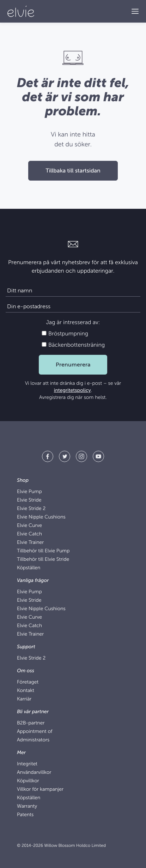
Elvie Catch (29, 534)
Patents (25, 815)
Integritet (27, 764)
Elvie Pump (29, 492)
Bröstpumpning (65, 334)
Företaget (28, 682)
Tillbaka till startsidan (73, 171)
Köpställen (29, 568)
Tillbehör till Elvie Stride (43, 560)
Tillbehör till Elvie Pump (43, 551)
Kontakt (26, 691)
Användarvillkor (34, 773)
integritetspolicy (72, 391)
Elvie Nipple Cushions (41, 517)
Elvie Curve (29, 526)
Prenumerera (73, 365)
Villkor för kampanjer (40, 790)
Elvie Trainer (30, 543)
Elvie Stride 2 (31, 509)
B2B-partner (31, 723)
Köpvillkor (28, 781)
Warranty (27, 806)
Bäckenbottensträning (73, 345)
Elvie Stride (29, 500)
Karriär (24, 699)
